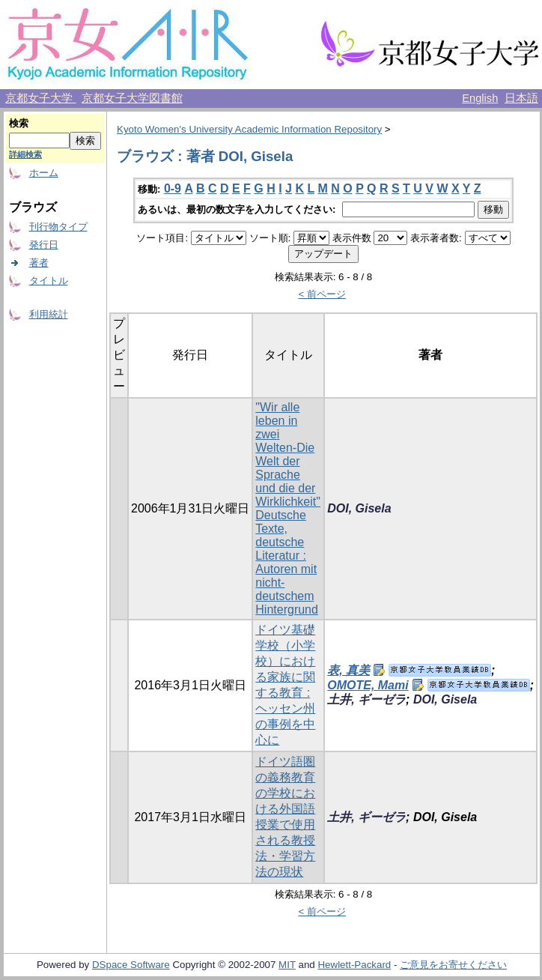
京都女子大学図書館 (132, 98)
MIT (287, 965)
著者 (39, 263)
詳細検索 (25, 154)
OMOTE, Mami (368, 685)
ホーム (44, 173)
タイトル (49, 281)
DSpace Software (131, 965)
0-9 (173, 188)
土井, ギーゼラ (366, 699)
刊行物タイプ (58, 227)
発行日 (44, 245)
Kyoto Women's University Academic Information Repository (249, 129)
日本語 (521, 98)
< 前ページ (322, 294)
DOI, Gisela (359, 508)
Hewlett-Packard (354, 965)
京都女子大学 (40, 98)
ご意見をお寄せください (453, 965)
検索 (19, 123)
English (480, 98)
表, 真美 (348, 670)
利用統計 (49, 314)
